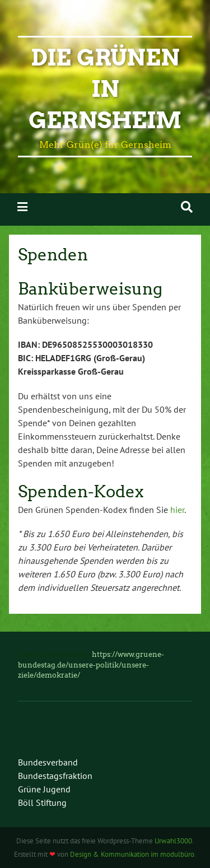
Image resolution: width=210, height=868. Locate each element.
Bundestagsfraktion (55, 776)
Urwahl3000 (173, 841)
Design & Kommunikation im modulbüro (132, 854)
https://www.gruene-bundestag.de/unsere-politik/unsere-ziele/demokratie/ (91, 664)
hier (177, 510)
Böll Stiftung (42, 802)
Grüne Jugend (44, 789)
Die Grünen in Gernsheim (105, 89)
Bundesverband (48, 762)
